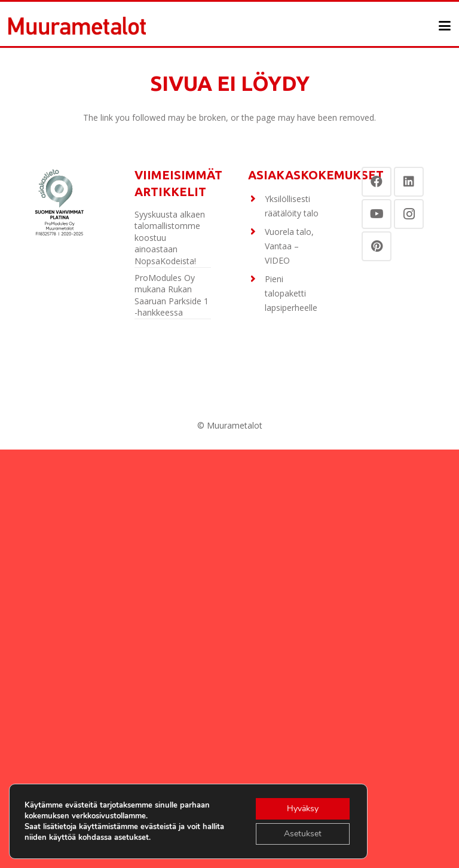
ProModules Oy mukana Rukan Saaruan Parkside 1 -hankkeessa (172, 295)
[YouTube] (377, 214)
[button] (445, 26)
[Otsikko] (77, 26)
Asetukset (303, 834)
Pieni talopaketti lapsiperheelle (291, 293)
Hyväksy (303, 809)
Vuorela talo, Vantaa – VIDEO (289, 246)
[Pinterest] (377, 246)
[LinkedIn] (409, 182)
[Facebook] (377, 182)
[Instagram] (409, 214)
